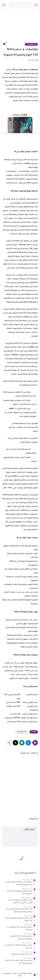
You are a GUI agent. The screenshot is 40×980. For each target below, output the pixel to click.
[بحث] (4, 5)
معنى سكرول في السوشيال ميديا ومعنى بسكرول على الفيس (20, 901)
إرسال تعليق (29, 829)
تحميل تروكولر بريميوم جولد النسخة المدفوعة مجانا (20, 892)
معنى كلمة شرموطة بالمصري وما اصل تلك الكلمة (19, 920)
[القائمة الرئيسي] (36, 5)
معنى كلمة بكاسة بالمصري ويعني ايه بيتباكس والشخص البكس (19, 910)
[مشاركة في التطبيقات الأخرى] (9, 743)
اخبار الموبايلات (31, 44)
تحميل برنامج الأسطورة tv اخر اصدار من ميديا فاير (18, 947)
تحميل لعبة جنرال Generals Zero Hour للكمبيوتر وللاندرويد (19, 962)
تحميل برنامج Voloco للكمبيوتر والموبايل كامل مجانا (21, 938)
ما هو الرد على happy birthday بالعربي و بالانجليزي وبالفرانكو (19, 883)
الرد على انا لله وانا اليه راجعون (22, 954)
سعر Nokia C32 (30, 302)
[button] (28, 743)
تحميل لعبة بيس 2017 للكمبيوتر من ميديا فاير (20, 929)
